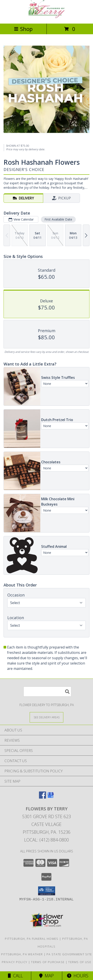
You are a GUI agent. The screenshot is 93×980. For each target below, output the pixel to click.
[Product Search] (47, 692)
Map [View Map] (46, 976)
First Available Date (58, 220)
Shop (23, 29)
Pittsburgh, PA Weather (22, 954)
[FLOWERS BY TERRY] (46, 17)
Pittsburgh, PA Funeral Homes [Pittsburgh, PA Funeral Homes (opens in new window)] (32, 939)
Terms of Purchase (48, 962)
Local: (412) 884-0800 (46, 840)
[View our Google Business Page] (50, 797)
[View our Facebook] (43, 797)
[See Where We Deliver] (46, 717)
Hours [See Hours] (78, 976)
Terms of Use (80, 962)
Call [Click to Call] (15, 976)
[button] (47, 891)
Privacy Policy (15, 962)
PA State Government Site (69, 954)
